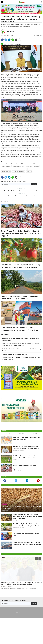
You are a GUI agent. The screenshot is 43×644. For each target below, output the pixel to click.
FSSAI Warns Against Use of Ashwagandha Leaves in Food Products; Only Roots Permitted (27, 541)
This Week (8, 433)
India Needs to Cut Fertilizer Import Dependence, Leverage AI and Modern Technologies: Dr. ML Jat (26, 451)
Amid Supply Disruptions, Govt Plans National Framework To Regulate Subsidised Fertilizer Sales (26, 463)
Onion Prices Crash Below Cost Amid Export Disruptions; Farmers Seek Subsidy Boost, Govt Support (21, 233)
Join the (12, 44)
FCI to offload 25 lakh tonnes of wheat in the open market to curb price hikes (21, 191)
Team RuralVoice (11, 31)
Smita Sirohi (15, 556)
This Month (21, 433)
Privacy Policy (26, 639)
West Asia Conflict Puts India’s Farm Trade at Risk (15, 354)
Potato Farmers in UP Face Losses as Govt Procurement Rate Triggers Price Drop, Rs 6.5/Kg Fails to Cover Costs (27, 530)
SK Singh (15, 481)
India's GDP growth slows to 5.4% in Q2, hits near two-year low (21, 196)
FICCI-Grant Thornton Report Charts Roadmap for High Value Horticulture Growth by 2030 (21, 266)
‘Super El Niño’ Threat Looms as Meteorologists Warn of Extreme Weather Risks (27, 438)
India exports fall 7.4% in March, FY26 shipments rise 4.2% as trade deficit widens (19, 329)
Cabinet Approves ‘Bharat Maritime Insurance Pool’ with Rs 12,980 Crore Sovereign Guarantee (27, 566)
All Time (35, 433)
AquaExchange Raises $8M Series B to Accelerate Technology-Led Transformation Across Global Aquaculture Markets (21, 609)
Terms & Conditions (18, 639)
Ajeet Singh (15, 533)
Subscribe (34, 184)
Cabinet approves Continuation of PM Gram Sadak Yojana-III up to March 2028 (19, 298)
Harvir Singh (15, 466)
